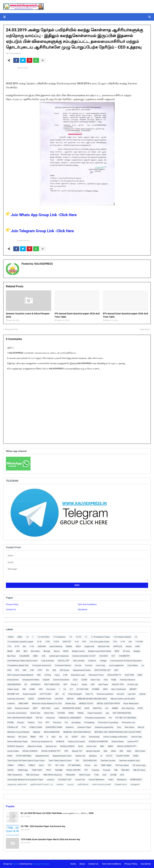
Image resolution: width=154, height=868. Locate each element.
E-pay (57, 675)
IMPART (133, 689)
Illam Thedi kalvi (119, 689)
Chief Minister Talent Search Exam (22, 661)
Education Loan (78, 675)
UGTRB (113, 775)
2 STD (56, 642)
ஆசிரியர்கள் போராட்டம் (42, 784)
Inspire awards (29, 694)
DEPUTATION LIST (103, 670)
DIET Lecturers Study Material (20, 675)
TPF (86, 770)
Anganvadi (89, 646)
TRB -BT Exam (139, 770)
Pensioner (51, 718)
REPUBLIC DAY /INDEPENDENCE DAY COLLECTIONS (118, 732)
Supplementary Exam (62, 756)
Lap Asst (132, 694)
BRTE (117, 651)
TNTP (49, 770)
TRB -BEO (125, 770)
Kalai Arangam (75, 694)
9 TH (32, 646)
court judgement (116, 665)
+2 (27, 637)
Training (95, 770)
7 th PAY (139, 642)
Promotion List (128, 723)
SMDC (111, 746)
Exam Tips (95, 680)
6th (130, 642)
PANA (71, 713)
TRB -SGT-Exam (33, 775)
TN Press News (122, 765)
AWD (138, 646)
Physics (21, 723)
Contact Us (11, 610)
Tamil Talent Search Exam (60, 761)
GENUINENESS (14, 684)
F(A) (106, 680)
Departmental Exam (82, 670)
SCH (83, 737)
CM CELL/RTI (63, 661)
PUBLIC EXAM (36, 727)
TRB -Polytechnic (15, 775)
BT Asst (127, 651)
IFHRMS (96, 689)
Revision (11, 737)
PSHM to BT (13, 727)
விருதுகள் (135, 784)
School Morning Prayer (17, 742)
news (57, 708)
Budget (137, 651)
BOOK (66, 651)
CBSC (35, 656)
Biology (47, 651)
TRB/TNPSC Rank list (52, 775)
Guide (84, 684)
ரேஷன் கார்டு (121, 784)
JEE (57, 694)
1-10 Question (59, 637)
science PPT (133, 742)
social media (13, 751)
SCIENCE (60, 742)
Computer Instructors (42, 665)
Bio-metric (35, 651)
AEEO (78, 646)
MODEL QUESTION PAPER (108, 704)
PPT (47, 723)
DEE (54, 670)
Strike (10, 756)
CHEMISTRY (124, 656)
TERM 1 (11, 765)
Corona (78, 665)
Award (129, 646)
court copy (101, 665)
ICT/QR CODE (82, 689)
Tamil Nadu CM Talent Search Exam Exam (26, 761)
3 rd (77, 642)
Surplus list (80, 756)
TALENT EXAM (123, 756)
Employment (13, 680)
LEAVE (31, 699)
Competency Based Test (18, 665)
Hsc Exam (51, 689)
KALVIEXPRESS (43, 264)
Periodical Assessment (95, 718)
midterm (11, 704)
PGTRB (10, 723)
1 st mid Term (43, 637)
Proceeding (89, 723)
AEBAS (69, 646)
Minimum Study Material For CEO (47, 704)
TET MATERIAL (74, 765)
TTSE (96, 775)
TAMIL (136, 756)
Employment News (31, 680)
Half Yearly (103, 684)
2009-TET (67, 642)
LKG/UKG (59, 699)
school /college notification (115, 737)
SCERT (75, 737)
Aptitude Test (104, 646)
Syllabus (93, 756)
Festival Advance (127, 680)
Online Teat (35, 713)
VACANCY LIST (65, 780)
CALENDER (24, 656)
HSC (41, 689)
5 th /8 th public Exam (100, 642)
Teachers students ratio (129, 761)
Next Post (145, 329)
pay (107, 713)
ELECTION (129, 675)
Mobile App (70, 704)
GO (26, 684)
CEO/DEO (104, 656)
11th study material (122, 637)
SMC (102, 746)
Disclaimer (83, 610)
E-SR (65, 675)
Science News (118, 742)
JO (63, 694)
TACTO (109, 756)
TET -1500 (60, 765)
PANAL (81, 713)
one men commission (17, 713)
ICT (71, 689)
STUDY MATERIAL (24, 756)
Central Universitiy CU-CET (84, 656)
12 (136, 637)
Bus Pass (11, 656)
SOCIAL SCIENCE (30, 751)
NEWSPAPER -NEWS (72, 708)
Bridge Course (78, 651)
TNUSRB (59, 770)
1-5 (71, 637)
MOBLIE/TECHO (86, 704)
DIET (116, 670)
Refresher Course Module (18, 732)
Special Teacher (93, 751)
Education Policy (96, 675)
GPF (65, 684)
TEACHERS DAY (90, 761)
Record (141, 727)
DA (47, 670)
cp (143, 665)
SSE (121, 751)
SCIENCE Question (16, 746)
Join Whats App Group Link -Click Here (41, 215)
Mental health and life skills (123, 699)
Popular (10, 806)
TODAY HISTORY (73, 770)
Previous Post (11, 329)
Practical (57, 723)
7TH (9, 646)
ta (101, 756)
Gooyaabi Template (41, 864)
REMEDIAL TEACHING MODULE (77, 732)
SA (60, 737)
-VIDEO (10, 637)
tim (96, 765)
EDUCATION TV (114, 675)
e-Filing (48, 675)
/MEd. (20, 637)
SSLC (129, 751)
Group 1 (75, 684)
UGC (104, 775)
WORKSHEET (136, 780)
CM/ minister (79, 661)
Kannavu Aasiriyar (105, 694)
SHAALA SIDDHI (67, 746)
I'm (65, 689)
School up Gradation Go (42, 742)
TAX (77, 761)
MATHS (70, 699)
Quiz (119, 727)
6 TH (123, 642)
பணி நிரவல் (83, 784)
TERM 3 (32, 765)
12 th (39, 642)
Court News (133, 665)
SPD (66, 751)
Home (73, 864)
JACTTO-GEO (45, 694)
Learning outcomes (16, 699)
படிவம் (70, 784)
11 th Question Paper (100, 637)
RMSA (33, 737)
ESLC (75, 680)
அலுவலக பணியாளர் (17, 784)
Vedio (111, 780)
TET (50, 765)
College (103, 661)
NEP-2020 (46, 708)
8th (24, 646)
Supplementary (42, 756)
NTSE (140, 708)
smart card (91, 746)
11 (86, 637)
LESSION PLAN (44, 699)
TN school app (139, 765)
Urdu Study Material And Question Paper (25, 780)
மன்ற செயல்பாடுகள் (102, 784)
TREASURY (70, 775)
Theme (15, 864)
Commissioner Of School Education (126, 661)
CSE (32, 670)
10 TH (78, 637)
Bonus (57, 651)
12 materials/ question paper (20, 642)
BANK (10, 651)
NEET (35, 708)
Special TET (77, 751)
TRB (116, 770)
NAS (9, 708)
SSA (105, 751)
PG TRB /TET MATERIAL (126, 718)
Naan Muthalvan (131, 704)
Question (70, 727)
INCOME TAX (13, 694)
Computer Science (63, 665)
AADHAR (42, 646)
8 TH (17, 646)
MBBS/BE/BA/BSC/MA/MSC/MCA (92, 699)
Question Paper (84, 727)
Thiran (87, 765)
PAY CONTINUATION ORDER (20, 718)
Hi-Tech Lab (133, 684)
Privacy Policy (12, 604)
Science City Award (77, 742)
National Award (22, 708)
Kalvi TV (89, 694)
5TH (115, 642)
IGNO (105, 689)
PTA (24, 727)
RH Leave (23, 737)
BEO (25, 651)
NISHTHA (97, 708)
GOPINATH (36, 684)
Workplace (122, 780)
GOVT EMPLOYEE (52, 684)
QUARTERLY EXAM (54, 727)
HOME (32, 689)
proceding (76, 723)
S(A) (54, 737)
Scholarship (94, 737)
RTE (41, 737)
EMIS (140, 675)
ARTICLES (118, 646)
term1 (41, 765)
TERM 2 (21, 765)
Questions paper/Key (104, 727)
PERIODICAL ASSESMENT (70, 718)
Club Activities (48, 661)
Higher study (13, 689)
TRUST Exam (85, 775)
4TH (84, 642)
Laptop (142, 694)
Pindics (31, 723)
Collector (92, 661)
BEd (18, 651)
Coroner (89, 665)
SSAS (113, 751)
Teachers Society (108, 761)
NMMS (115, 708)
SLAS (81, 746)
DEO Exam (65, 670)
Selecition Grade (35, 746)
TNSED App (23, 770)
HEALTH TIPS (118, 684)
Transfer (107, 770)
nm (107, 708)
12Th (48, 642)
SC (67, 737)
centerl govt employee (59, 656)
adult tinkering (56, 646)
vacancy (51, 780)
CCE (44, 656)
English (46, 680)
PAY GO (39, 718)
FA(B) (114, 680)
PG (110, 718)
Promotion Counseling (108, 723)
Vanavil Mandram (97, 780)
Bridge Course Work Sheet (100, 651)
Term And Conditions (87, 604)
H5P (93, 684)
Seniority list (51, 746)
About (82, 864)
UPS (122, 775)
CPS (17, 670)
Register (37, 732)
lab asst (120, 694)
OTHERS (61, 713)
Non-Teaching (128, 708)
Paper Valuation (95, 713)
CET (113, 656)
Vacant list (80, 780)
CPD (9, 670)
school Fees (136, 737)
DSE (39, 675)
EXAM (84, 680)
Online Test (49, 713)
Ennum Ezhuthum (61, 680)
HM (24, 689)
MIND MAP (24, 704)
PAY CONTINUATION (122, 713)
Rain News (129, 727)
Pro (66, 723)
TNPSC (11, 770)
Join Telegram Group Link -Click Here (40, 231)
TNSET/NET (37, 770)
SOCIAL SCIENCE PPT (127, 746)
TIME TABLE (106, 765)
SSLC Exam (140, 751)
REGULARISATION (52, 732)
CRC (25, 670)
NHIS (87, 708)
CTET (40, 670)
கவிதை (60, 784)
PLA (40, 723)
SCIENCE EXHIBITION (98, 742)
